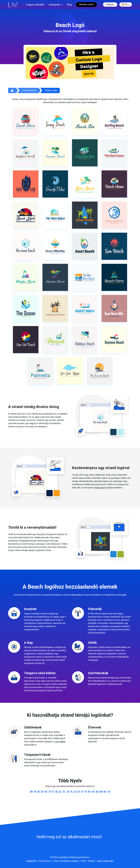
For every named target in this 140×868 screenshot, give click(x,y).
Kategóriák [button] (54, 5)
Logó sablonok (29, 90)
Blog (69, 5)
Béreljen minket (86, 4)
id (79, 792)
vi (82, 792)
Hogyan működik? (35, 5)
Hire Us (89, 74)
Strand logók (51, 90)
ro (105, 792)
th (85, 792)
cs (75, 792)
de (39, 792)
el (60, 792)
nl (57, 792)
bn (101, 792)
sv (109, 792)
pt (64, 792)
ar (97, 792)
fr (35, 792)
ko (89, 792)
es (42, 792)
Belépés (110, 4)
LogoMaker (63, 857)
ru (46, 792)
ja (68, 792)
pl (72, 792)
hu (124, 5)
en (31, 792)
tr (50, 792)
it (53, 792)
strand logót (100, 488)
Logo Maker (60, 742)
